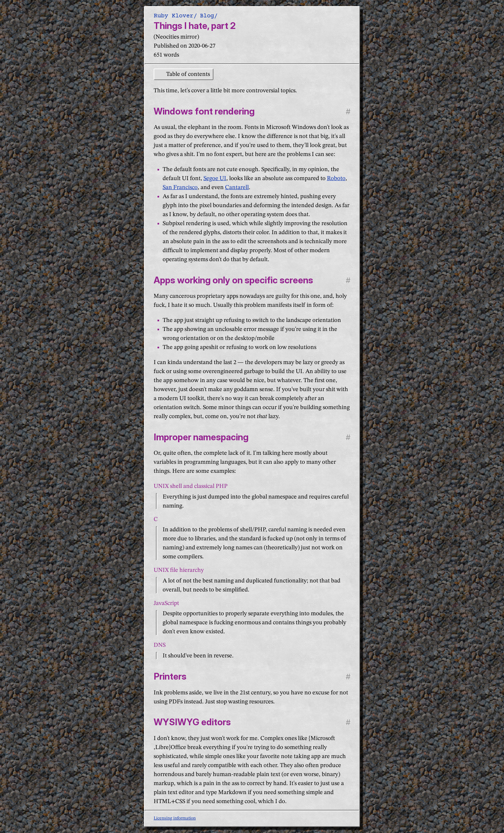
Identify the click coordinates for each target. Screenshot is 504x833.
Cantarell (237, 188)
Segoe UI (215, 178)
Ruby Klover (174, 16)
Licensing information (175, 818)
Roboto (336, 178)
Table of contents (188, 74)
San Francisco (180, 188)
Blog (207, 16)
